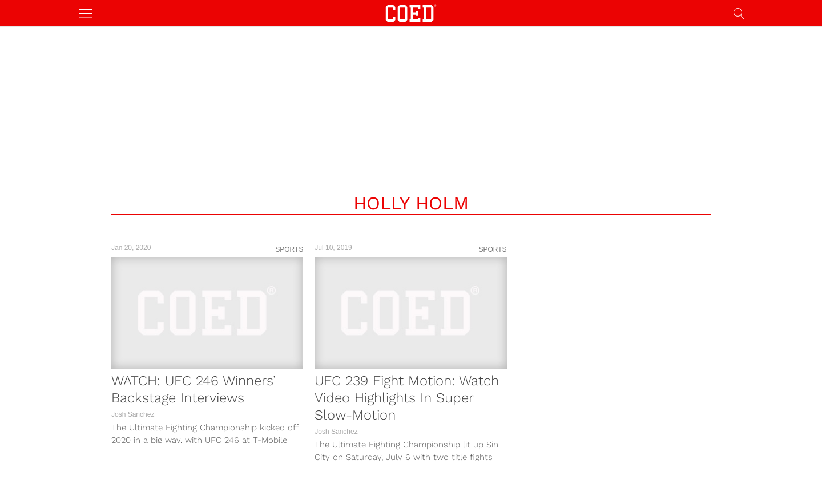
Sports (289, 249)
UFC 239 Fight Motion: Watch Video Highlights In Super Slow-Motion (407, 398)
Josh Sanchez (133, 414)
